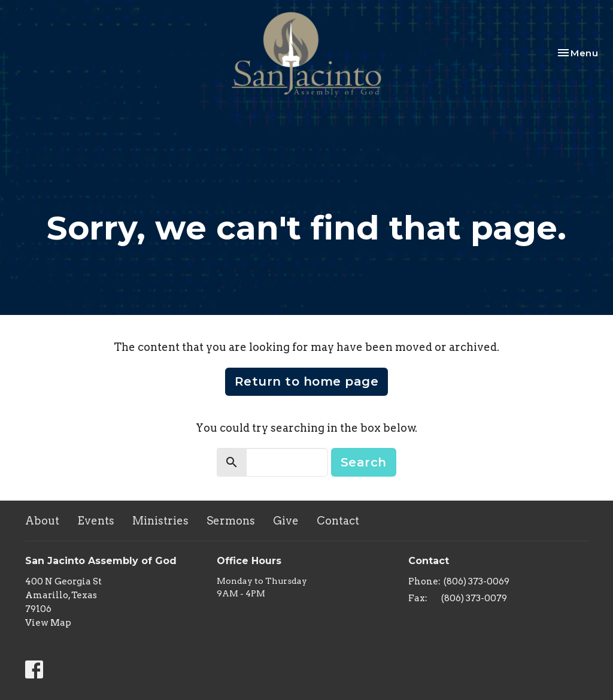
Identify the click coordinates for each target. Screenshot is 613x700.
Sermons (231, 521)
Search (364, 462)
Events (96, 521)
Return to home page (307, 381)
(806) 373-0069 (477, 581)
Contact (338, 521)
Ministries (160, 521)
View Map (48, 623)
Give (286, 521)
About (42, 521)
